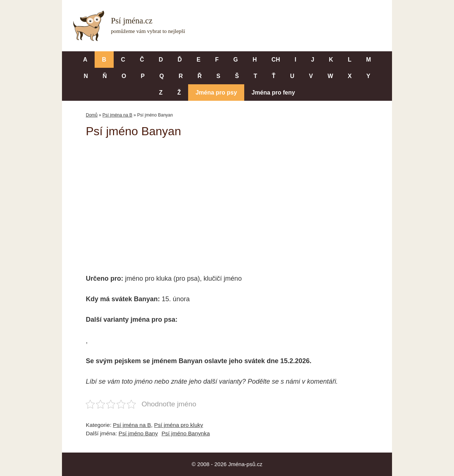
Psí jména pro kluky (178, 425)
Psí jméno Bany (138, 433)
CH (276, 60)
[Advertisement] (227, 201)
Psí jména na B (117, 115)
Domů (92, 115)
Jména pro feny (273, 93)
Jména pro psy (216, 93)
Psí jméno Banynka (186, 433)
